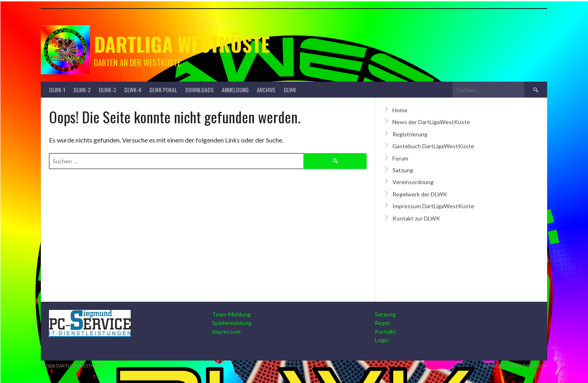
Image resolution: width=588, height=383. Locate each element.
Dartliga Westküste (182, 44)
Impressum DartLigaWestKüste (433, 206)
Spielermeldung (232, 323)
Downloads (199, 90)
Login (382, 340)
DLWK (290, 90)
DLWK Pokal (163, 90)
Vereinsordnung (413, 182)
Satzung (403, 170)
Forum (400, 158)
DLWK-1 (57, 90)
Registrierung (410, 134)
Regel (382, 323)
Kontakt (385, 331)
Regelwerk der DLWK (420, 194)
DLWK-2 (82, 90)
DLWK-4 (133, 90)
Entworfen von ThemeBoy (515, 366)
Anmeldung (235, 90)
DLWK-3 (107, 90)
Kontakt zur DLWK (416, 218)
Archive (266, 90)
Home (400, 110)
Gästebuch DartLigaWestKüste (433, 146)
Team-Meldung (231, 314)
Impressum (226, 331)
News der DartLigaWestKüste (431, 122)
